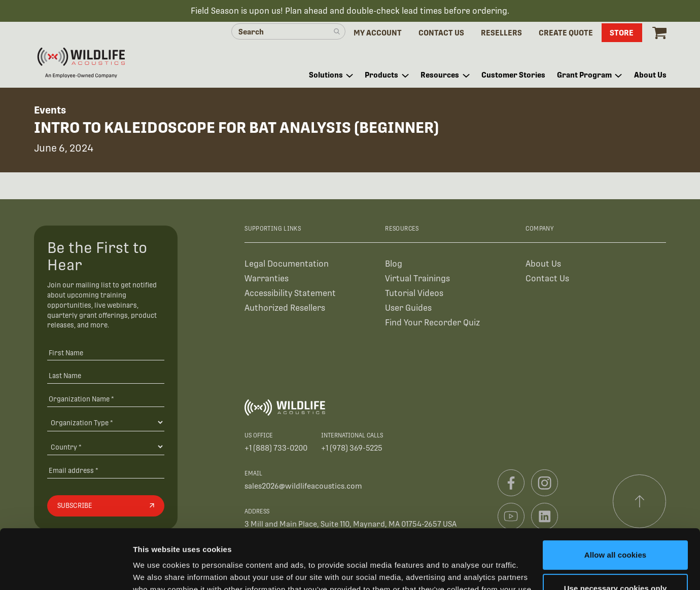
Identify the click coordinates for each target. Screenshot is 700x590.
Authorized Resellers (285, 308)
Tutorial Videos (414, 293)
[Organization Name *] (106, 399)
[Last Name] (106, 375)
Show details (156, 570)
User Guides (408, 308)
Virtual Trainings (417, 279)
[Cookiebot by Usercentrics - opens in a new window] (66, 570)
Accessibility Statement (290, 293)
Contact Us (547, 279)
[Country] (106, 447)
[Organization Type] (106, 422)
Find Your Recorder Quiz (432, 323)
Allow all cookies (616, 495)
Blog (394, 264)
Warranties (267, 279)
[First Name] (106, 353)
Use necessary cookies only (616, 528)
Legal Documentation (287, 264)
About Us (543, 264)
